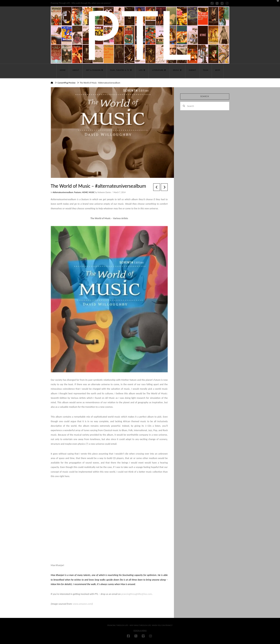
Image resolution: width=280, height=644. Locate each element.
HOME (85, 192)
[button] (277, 3)
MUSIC (92, 192)
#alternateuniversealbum (63, 192)
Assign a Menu (140, 631)
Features (78, 192)
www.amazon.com (82, 604)
